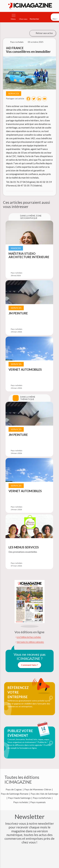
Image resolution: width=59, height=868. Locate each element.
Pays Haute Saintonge (19, 798)
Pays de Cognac (14, 789)
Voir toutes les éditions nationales (30, 642)
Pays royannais (38, 802)
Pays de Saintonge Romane (15, 794)
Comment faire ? (30, 665)
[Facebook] (28, 99)
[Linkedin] (39, 99)
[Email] (45, 99)
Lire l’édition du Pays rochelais (29, 637)
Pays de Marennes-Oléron (38, 789)
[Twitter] (34, 99)
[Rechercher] (34, 17)
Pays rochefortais (42, 798)
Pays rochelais (21, 802)
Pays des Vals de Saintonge (44, 794)
